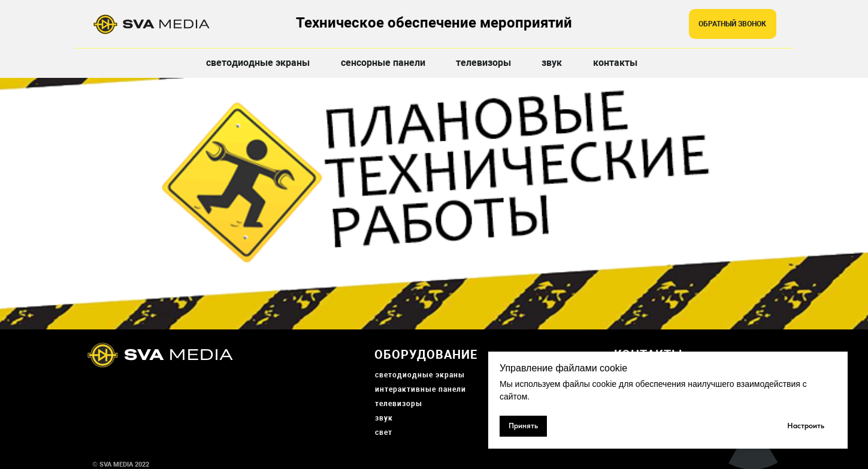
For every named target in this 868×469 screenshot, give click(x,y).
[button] (733, 24)
